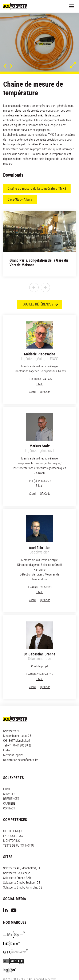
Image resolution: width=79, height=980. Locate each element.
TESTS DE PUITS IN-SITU (19, 833)
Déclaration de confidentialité (21, 748)
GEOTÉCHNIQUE (13, 819)
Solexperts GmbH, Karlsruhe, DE (23, 875)
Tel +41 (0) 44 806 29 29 (17, 733)
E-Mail (39, 372)
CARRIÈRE (9, 791)
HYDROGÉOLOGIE (14, 824)
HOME (7, 777)
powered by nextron (45, 967)
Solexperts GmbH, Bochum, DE (22, 870)
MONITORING (12, 829)
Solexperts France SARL (18, 866)
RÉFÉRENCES (11, 787)
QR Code (45, 380)
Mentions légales (13, 743)
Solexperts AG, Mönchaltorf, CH (22, 856)
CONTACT (9, 796)
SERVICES (9, 782)
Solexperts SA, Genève (17, 861)
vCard (32, 380)
